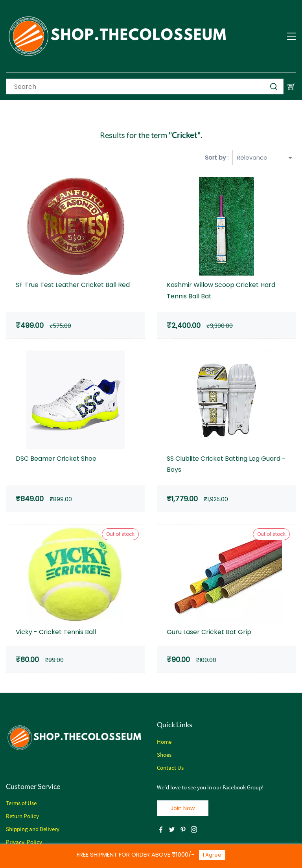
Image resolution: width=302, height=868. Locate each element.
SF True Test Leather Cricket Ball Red (73, 285)
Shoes (164, 755)
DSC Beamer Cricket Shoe (56, 459)
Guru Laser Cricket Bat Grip (209, 632)
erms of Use (23, 803)
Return (14, 816)
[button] (183, 808)
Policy (31, 816)
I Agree (212, 855)
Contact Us (170, 768)
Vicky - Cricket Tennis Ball (56, 632)
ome (166, 742)
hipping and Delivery (34, 829)
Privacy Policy (24, 842)
